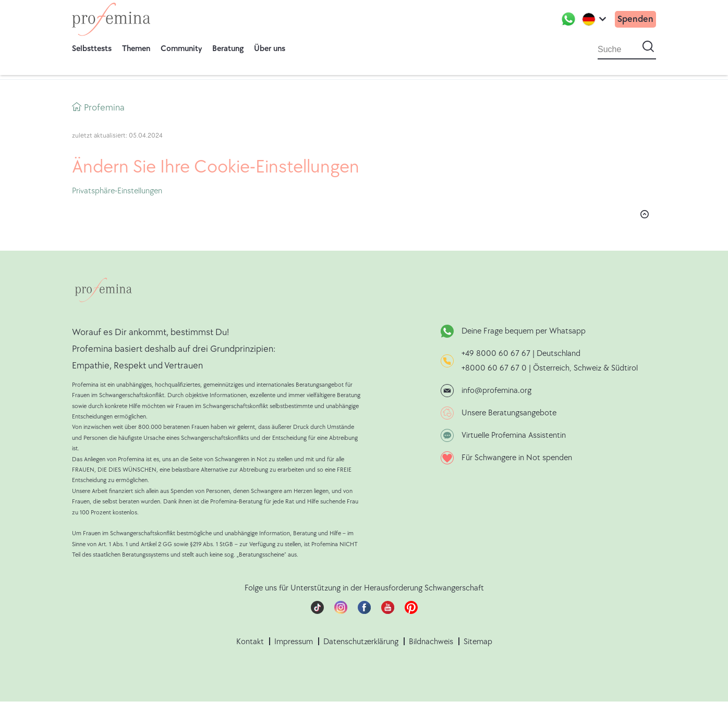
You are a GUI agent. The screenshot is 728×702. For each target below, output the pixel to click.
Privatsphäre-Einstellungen (117, 191)
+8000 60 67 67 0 (494, 368)
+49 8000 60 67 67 (497, 354)
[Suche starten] (648, 47)
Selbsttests (92, 49)
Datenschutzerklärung (361, 642)
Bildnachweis (431, 642)
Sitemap (478, 642)
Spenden (635, 19)
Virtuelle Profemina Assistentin (514, 435)
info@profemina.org (496, 391)
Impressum (294, 642)
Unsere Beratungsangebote (509, 413)
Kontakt (250, 642)
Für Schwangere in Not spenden (517, 458)
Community (181, 49)
